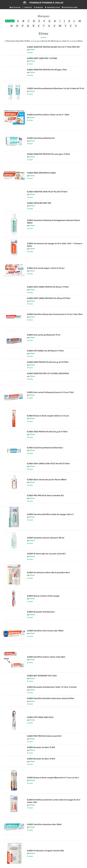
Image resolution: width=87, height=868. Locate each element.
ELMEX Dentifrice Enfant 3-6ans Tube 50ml (46, 657)
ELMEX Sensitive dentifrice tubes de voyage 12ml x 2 (50, 514)
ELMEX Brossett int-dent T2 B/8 (41, 759)
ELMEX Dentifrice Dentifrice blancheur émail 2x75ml (51, 698)
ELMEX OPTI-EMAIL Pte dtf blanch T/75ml (45, 351)
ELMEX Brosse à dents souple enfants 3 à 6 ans (48, 416)
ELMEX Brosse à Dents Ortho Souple (43, 596)
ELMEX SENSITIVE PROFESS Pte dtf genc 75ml (47, 70)
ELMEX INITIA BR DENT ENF (39, 203)
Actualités (15, 7)
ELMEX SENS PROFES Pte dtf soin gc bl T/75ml (47, 432)
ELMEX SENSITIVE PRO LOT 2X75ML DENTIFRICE (48, 373)
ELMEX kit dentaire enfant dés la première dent (48, 572)
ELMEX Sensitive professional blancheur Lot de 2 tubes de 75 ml (56, 88)
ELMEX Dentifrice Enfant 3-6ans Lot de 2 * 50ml (48, 115)
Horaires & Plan (52, 7)
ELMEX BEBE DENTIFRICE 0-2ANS (41, 173)
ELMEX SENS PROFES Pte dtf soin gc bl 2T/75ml (48, 362)
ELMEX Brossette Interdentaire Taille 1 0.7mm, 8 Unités (52, 687)
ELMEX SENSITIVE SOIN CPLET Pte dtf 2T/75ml (47, 192)
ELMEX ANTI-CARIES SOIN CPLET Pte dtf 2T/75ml (48, 464)
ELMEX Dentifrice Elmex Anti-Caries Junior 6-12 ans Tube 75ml (55, 314)
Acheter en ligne (69, 7)
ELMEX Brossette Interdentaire (41, 612)
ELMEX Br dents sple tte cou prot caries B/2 (46, 554)
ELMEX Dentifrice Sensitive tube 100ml (44, 824)
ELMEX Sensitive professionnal (41, 138)
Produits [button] (27, 7)
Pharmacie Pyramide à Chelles (46, 3)
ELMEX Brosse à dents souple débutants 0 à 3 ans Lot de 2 (53, 778)
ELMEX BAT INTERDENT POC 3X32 (42, 676)
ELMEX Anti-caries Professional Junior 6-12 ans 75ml (50, 392)
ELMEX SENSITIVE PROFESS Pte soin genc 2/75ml (48, 154)
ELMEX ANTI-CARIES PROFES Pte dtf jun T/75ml (48, 287)
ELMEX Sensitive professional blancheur (45, 448)
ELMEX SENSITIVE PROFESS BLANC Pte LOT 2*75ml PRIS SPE (53, 47)
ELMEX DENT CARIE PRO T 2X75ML (42, 58)
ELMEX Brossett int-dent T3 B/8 (41, 747)
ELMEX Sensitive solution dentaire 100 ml (46, 538)
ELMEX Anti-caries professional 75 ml (44, 335)
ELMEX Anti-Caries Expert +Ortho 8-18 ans (46, 268)
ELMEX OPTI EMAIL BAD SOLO (40, 717)
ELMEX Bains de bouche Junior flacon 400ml (47, 480)
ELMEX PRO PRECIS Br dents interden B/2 (45, 495)
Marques (38, 7)
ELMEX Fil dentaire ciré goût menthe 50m (46, 851)
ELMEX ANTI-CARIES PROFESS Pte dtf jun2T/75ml (49, 298)
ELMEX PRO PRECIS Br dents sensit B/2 (44, 736)
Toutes (10, 21)
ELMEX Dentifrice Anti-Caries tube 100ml (45, 631)
